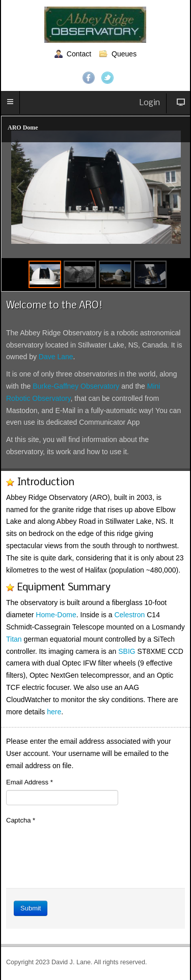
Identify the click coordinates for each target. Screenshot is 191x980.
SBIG (127, 651)
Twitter (107, 78)
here (54, 712)
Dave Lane (56, 357)
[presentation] (84, 848)
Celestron (129, 615)
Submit (31, 908)
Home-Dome (56, 615)
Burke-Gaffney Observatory (76, 386)
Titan (14, 639)
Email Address (30, 782)
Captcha (21, 820)
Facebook (89, 78)
